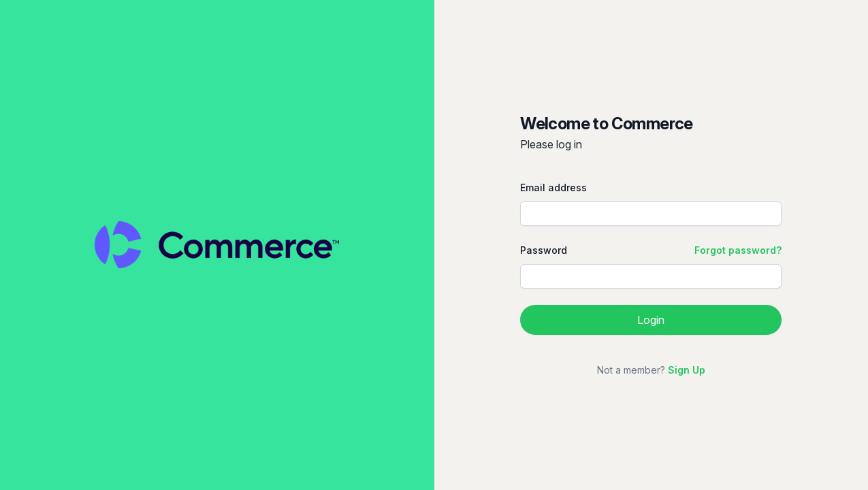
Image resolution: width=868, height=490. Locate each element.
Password (544, 250)
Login (651, 320)
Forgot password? (738, 250)
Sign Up (687, 370)
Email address (553, 187)
